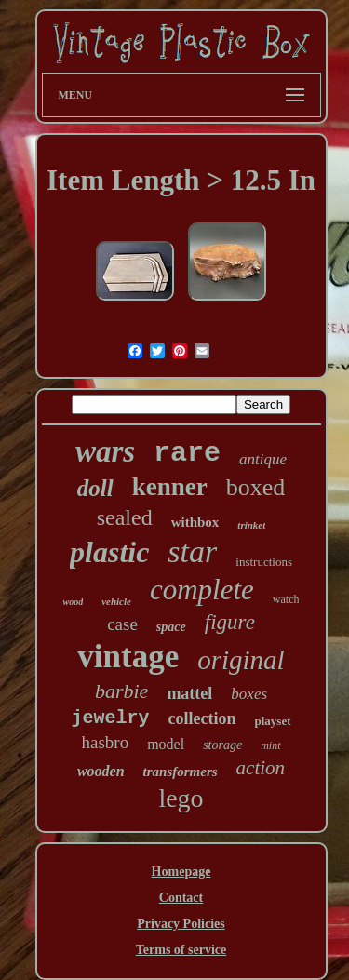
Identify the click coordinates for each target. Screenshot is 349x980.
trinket (251, 525)
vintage (128, 657)
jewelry (111, 718)
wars (105, 451)
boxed (256, 487)
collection (202, 718)
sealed (125, 517)
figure (230, 622)
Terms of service (181, 950)
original (241, 660)
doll (95, 488)
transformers (181, 772)
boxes (249, 694)
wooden (101, 771)
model (166, 744)
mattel (189, 693)
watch (286, 599)
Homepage (181, 872)
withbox (195, 522)
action (261, 768)
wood (74, 602)
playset (273, 721)
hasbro (106, 742)
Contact (181, 898)
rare (187, 453)
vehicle (116, 601)
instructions (264, 562)
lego (181, 798)
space (171, 627)
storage (222, 745)
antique (263, 459)
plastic (109, 552)
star (192, 551)
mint (270, 745)
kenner (170, 487)
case (122, 624)
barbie (121, 691)
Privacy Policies (181, 924)
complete (202, 590)
